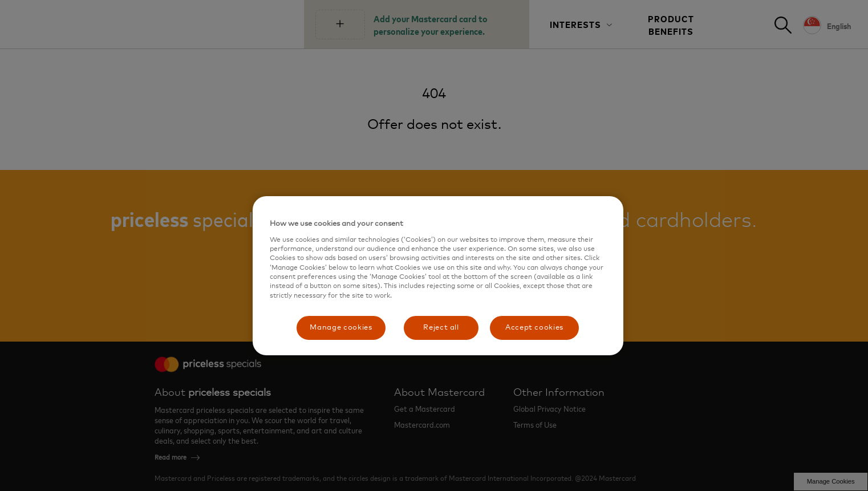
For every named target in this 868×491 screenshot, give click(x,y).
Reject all (441, 328)
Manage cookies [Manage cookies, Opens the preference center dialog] (341, 328)
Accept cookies (534, 328)
